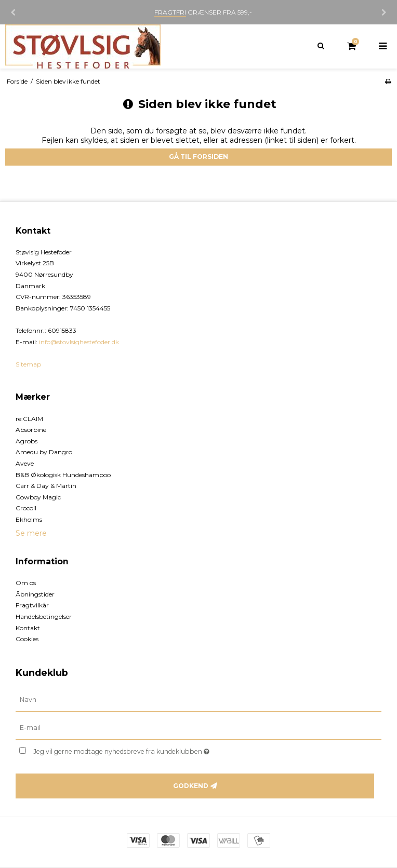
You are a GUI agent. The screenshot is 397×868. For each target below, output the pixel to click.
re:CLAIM (29, 419)
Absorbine (31, 430)
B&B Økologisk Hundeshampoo (63, 475)
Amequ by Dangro (44, 452)
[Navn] (198, 700)
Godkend (191, 786)
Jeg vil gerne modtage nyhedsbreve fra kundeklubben (147, 749)
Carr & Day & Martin (46, 486)
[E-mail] (198, 728)
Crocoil (26, 508)
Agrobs (27, 441)
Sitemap (28, 364)
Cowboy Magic (38, 497)
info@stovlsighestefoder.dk (79, 342)
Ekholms (29, 519)
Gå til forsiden (198, 157)
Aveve (25, 463)
